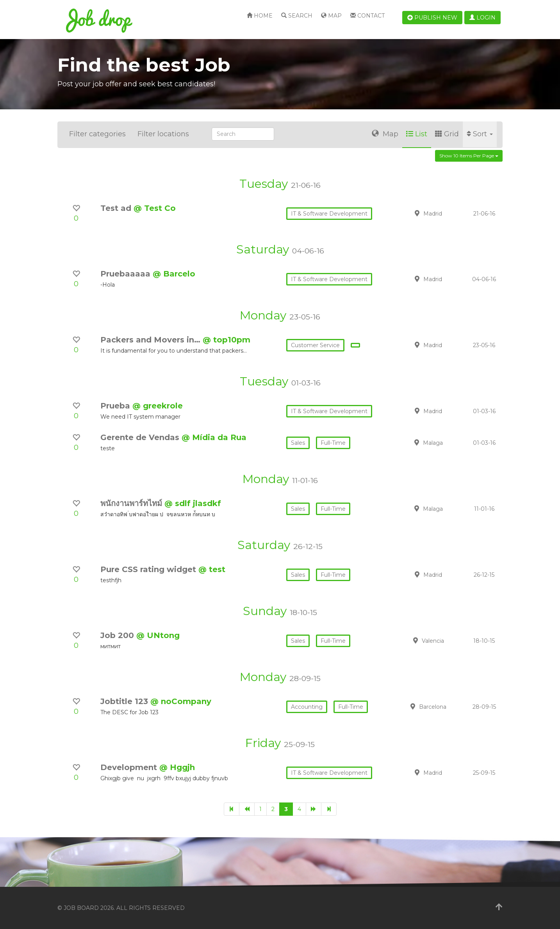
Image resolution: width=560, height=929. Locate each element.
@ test (212, 569)
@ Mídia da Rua (214, 437)
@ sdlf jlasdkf (193, 503)
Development (130, 767)
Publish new (432, 18)
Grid (447, 134)
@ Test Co (155, 208)
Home (260, 16)
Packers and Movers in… (152, 340)
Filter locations (163, 134)
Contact (367, 16)
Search (297, 16)
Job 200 (118, 635)
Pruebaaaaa (127, 274)
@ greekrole (158, 406)
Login (482, 18)
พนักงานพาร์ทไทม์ (132, 503)
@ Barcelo (174, 274)
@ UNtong (158, 635)
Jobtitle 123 (125, 701)
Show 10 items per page (469, 156)
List (417, 134)
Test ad (117, 208)
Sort (480, 134)
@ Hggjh (177, 767)
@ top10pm (226, 340)
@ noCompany (181, 701)
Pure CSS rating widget (149, 569)
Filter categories (97, 134)
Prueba (116, 406)
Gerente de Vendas (141, 437)
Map (331, 16)
